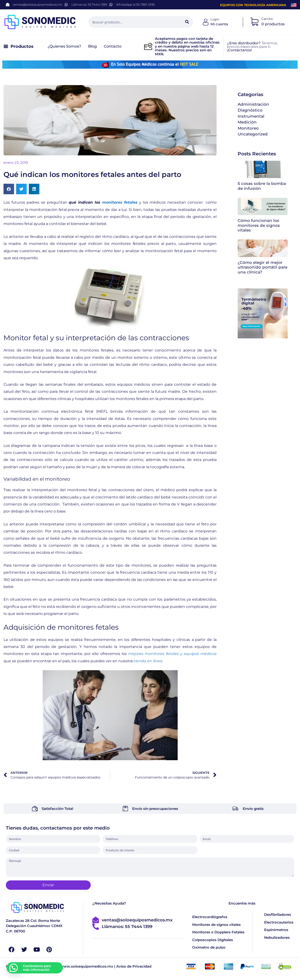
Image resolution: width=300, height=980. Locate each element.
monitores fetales (120, 202)
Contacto (113, 46)
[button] (9, 189)
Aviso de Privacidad (134, 967)
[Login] (206, 22)
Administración (253, 104)
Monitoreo (248, 128)
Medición (247, 122)
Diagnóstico (250, 110)
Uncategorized (253, 134)
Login (215, 19)
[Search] (187, 22)
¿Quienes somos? (64, 46)
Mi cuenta (219, 24)
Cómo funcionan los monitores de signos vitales (259, 225)
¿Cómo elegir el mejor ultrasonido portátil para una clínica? (262, 267)
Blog (92, 46)
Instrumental (251, 116)
